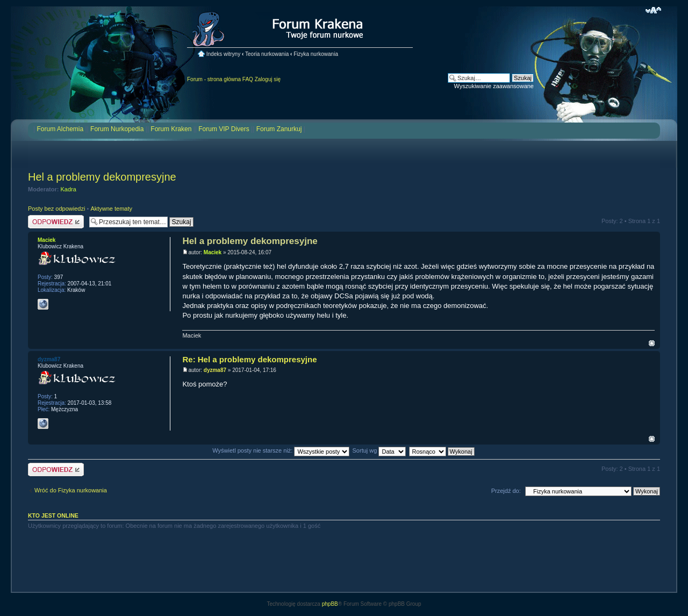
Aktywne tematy (111, 209)
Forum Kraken (171, 129)
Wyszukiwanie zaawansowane (494, 86)
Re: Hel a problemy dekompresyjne (249, 359)
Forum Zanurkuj (279, 129)
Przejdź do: (506, 491)
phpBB (330, 604)
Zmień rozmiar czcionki (653, 10)
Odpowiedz (56, 222)
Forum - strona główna (214, 79)
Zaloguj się (268, 79)
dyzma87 (215, 370)
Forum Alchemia (60, 129)
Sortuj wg (379, 450)
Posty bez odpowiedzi (56, 209)
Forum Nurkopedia (117, 129)
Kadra (69, 189)
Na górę (652, 343)
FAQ (248, 79)
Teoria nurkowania (267, 54)
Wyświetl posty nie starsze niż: (281, 450)
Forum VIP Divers (224, 129)
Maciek (213, 252)
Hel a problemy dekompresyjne (102, 177)
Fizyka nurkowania (316, 54)
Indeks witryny (223, 54)
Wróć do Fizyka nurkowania (71, 490)
